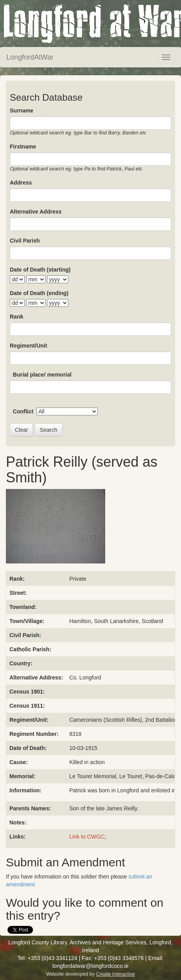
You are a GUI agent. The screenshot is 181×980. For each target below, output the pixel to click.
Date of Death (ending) (39, 293)
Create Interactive (115, 974)
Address (21, 183)
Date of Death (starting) (40, 270)
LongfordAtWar (30, 57)
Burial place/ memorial (42, 375)
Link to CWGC (87, 837)
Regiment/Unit (28, 346)
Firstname (23, 147)
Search (48, 430)
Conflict (23, 411)
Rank (16, 317)
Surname (22, 110)
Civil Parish (25, 241)
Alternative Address (36, 212)
